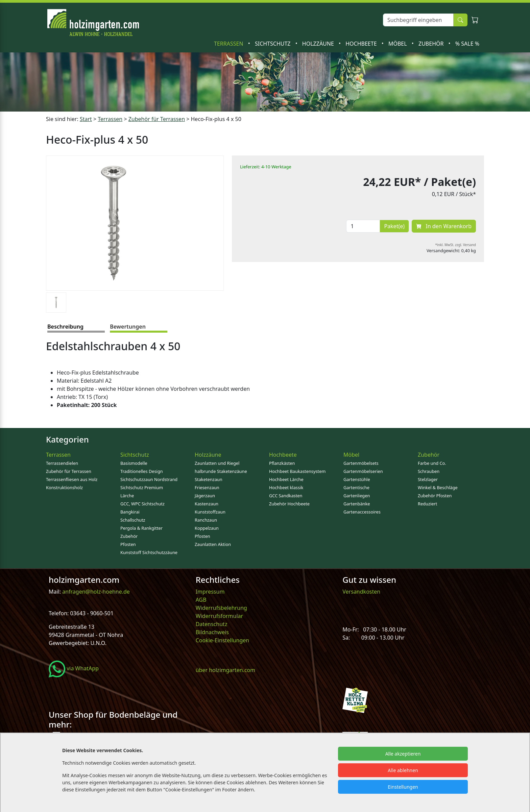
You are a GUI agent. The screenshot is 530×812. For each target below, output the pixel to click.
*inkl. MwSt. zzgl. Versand (456, 245)
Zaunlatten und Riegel (217, 463)
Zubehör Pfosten (435, 496)
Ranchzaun (206, 520)
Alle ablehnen (403, 770)
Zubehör (432, 44)
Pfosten (128, 544)
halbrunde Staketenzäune (221, 471)
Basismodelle (134, 463)
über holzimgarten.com (226, 670)
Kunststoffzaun (210, 512)
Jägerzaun (205, 496)
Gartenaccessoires (362, 512)
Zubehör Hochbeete (289, 504)
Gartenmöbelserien (363, 471)
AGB (201, 600)
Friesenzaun (207, 487)
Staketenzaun (209, 479)
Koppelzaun (207, 528)
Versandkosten (361, 592)
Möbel (398, 44)
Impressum (210, 592)
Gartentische (356, 487)
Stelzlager (428, 479)
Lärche (127, 496)
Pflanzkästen (282, 463)
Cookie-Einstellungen (222, 640)
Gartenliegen (357, 496)
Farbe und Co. (432, 463)
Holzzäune (319, 44)
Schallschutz (133, 520)
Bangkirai (130, 512)
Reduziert (427, 504)
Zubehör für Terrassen (157, 119)
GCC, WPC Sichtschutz (142, 504)
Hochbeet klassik (286, 487)
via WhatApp (74, 668)
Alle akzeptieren (403, 754)
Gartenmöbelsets (361, 463)
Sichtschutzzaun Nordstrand (149, 479)
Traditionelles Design (142, 471)
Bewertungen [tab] (128, 327)
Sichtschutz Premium (142, 487)
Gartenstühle (357, 479)
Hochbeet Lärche (286, 479)
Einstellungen (403, 787)
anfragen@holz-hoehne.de (95, 592)
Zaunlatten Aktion (213, 544)
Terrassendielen (62, 463)
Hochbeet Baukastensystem (297, 471)
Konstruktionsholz (64, 487)
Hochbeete (362, 44)
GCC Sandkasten (286, 496)
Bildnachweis (213, 632)
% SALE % (467, 44)
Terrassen (229, 44)
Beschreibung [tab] (65, 327)
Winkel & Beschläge (438, 487)
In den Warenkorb (444, 226)
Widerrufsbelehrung (221, 608)
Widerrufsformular (220, 616)
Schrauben (429, 471)
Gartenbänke (357, 504)
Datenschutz (212, 624)
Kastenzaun (207, 504)
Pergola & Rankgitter (141, 528)
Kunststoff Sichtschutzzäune (149, 552)
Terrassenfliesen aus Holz (72, 479)
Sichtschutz (273, 44)
